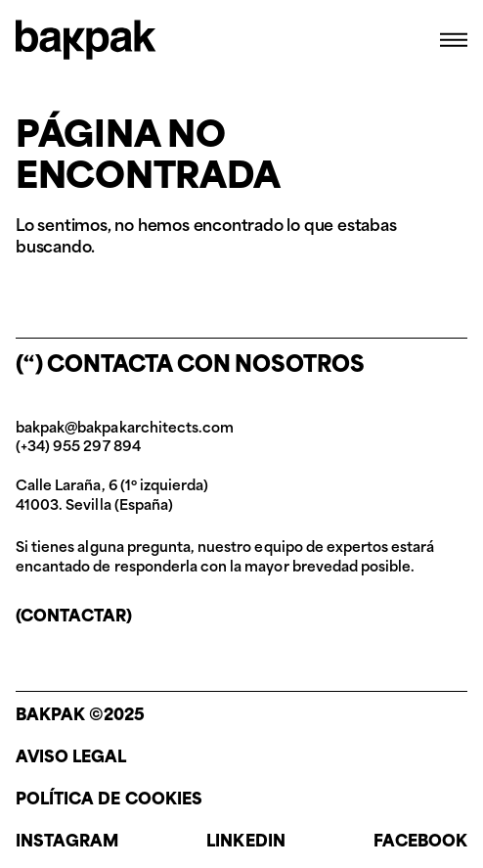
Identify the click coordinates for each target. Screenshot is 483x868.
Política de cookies (109, 800)
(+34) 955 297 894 (78, 448)
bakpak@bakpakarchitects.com (125, 429)
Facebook (420, 843)
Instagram (67, 843)
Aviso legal (71, 758)
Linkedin (245, 843)
